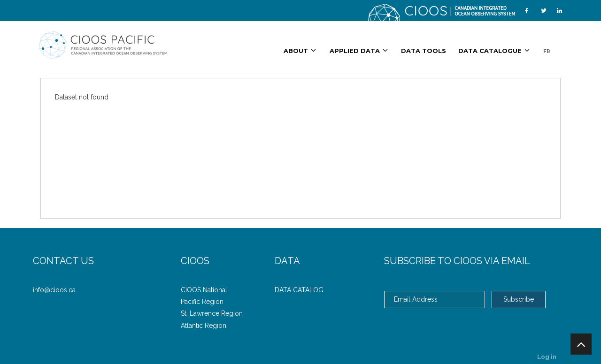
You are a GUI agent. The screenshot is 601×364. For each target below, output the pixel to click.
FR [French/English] (547, 51)
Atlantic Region (204, 326)
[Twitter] (544, 11)
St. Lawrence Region (212, 313)
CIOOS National (204, 290)
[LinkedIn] (559, 11)
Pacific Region (202, 302)
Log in (547, 357)
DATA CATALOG (299, 290)
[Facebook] (527, 11)
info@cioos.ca (54, 290)
